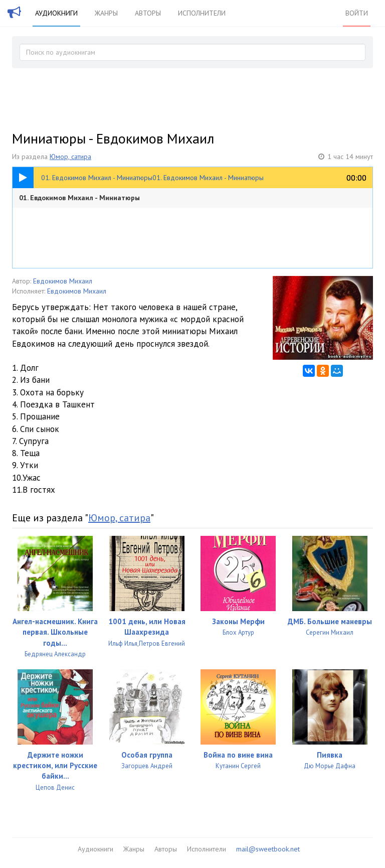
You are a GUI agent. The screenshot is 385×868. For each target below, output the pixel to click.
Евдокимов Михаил (63, 281)
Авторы (148, 13)
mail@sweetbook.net (268, 849)
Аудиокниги (56, 13)
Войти (357, 13)
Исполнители (202, 13)
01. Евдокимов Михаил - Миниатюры (79, 198)
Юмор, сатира (70, 157)
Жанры (106, 13)
